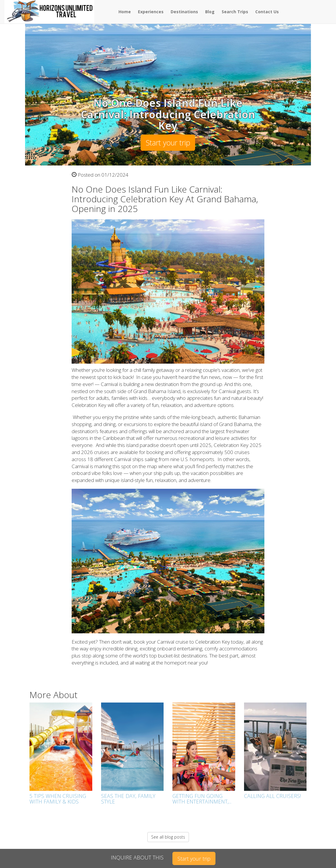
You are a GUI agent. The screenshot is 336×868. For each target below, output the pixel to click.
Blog (210, 12)
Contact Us (267, 12)
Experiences (151, 12)
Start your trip (168, 143)
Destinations (184, 12)
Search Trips (235, 12)
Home (125, 12)
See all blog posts (168, 837)
